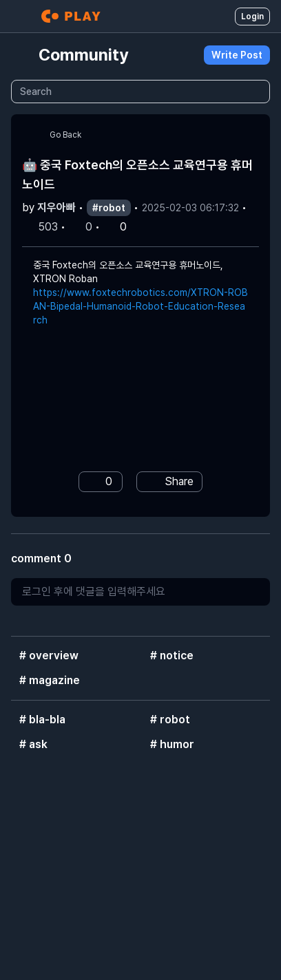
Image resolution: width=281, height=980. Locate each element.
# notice (172, 656)
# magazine (50, 680)
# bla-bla (42, 720)
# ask (33, 744)
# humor (172, 744)
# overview (49, 656)
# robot (170, 720)
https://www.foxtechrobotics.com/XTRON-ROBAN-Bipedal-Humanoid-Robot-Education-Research (140, 306)
